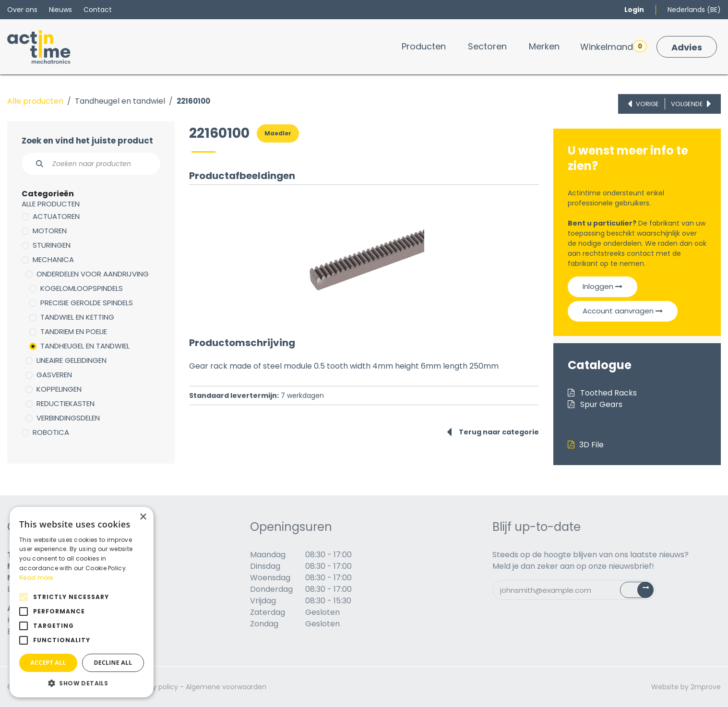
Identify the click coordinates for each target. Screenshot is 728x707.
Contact (98, 10)
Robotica (51, 432)
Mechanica (53, 259)
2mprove (706, 687)
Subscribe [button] (642, 592)
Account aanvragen (623, 311)
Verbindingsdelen (68, 418)
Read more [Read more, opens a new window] (36, 578)
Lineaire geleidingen (72, 360)
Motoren (50, 231)
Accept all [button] (48, 663)
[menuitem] (424, 46)
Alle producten (35, 101)
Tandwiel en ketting (77, 317)
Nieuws (60, 10)
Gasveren (54, 375)
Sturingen (52, 245)
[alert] (82, 602)
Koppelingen (59, 389)
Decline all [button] (113, 663)
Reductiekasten (66, 403)
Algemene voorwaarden (226, 687)
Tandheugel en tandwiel (120, 101)
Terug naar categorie (493, 432)
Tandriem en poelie (74, 331)
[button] (82, 683)
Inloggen (603, 286)
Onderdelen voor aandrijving (93, 274)
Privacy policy (155, 687)
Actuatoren (56, 216)
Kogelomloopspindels (82, 288)
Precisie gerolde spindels (87, 303)
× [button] (143, 517)
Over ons (22, 10)
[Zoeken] (34, 164)
